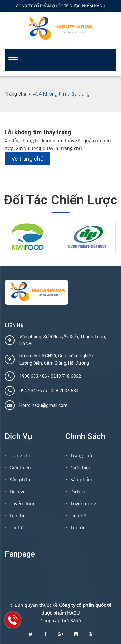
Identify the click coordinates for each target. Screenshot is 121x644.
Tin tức (17, 527)
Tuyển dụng (23, 503)
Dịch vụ (18, 491)
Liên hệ (14, 325)
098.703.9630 (65, 391)
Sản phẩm (21, 480)
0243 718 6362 (66, 376)
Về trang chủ (27, 159)
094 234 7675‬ (33, 391)
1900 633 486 (33, 376)
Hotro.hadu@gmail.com (43, 405)
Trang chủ (21, 456)
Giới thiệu (20, 468)
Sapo (76, 621)
